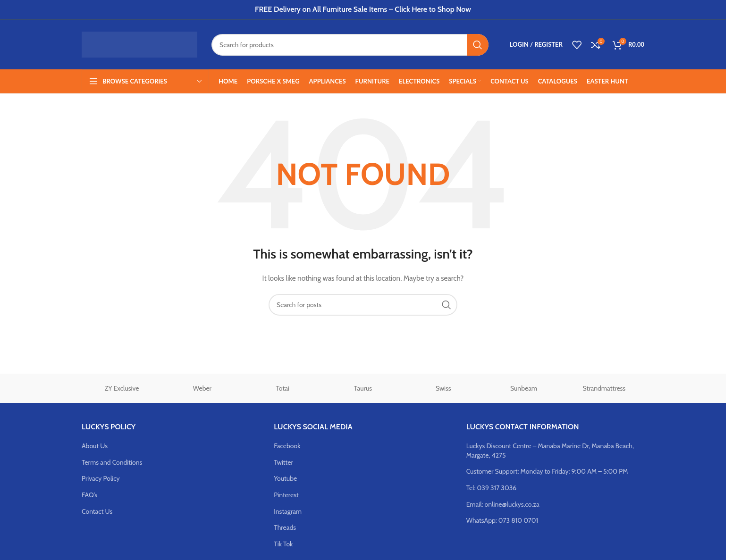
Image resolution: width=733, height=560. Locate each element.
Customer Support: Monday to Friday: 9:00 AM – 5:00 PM (547, 471)
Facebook (287, 446)
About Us (95, 446)
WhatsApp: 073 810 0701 (502, 520)
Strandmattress (604, 388)
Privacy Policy (101, 478)
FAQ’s (89, 495)
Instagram (288, 511)
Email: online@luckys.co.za (503, 504)
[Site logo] (139, 44)
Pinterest (286, 495)
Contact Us (97, 511)
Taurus (363, 388)
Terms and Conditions (112, 462)
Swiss (443, 388)
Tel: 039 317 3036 (492, 488)
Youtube (285, 478)
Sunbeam (524, 388)
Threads (285, 527)
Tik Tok (283, 544)
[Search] (350, 45)
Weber (202, 388)
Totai (283, 388)
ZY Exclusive (122, 388)
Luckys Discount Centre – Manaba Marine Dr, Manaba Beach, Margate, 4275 (550, 451)
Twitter (283, 462)
